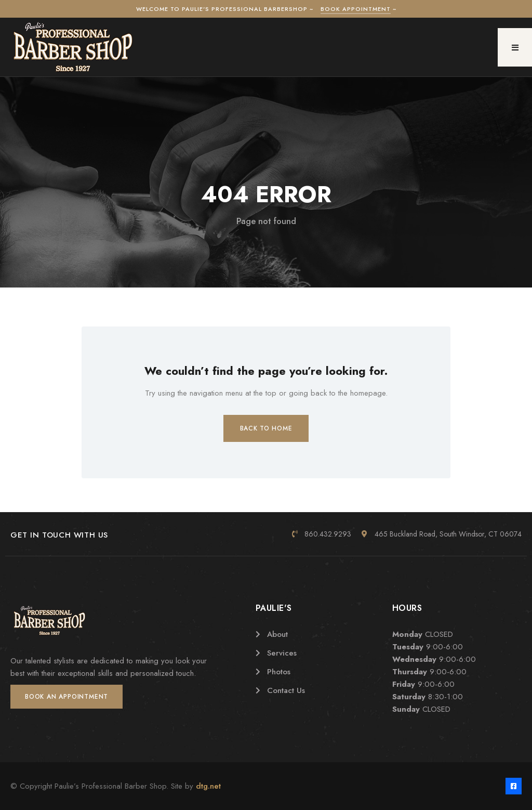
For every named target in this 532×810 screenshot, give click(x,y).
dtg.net (208, 786)
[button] (515, 47)
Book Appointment (356, 9)
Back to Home (266, 428)
